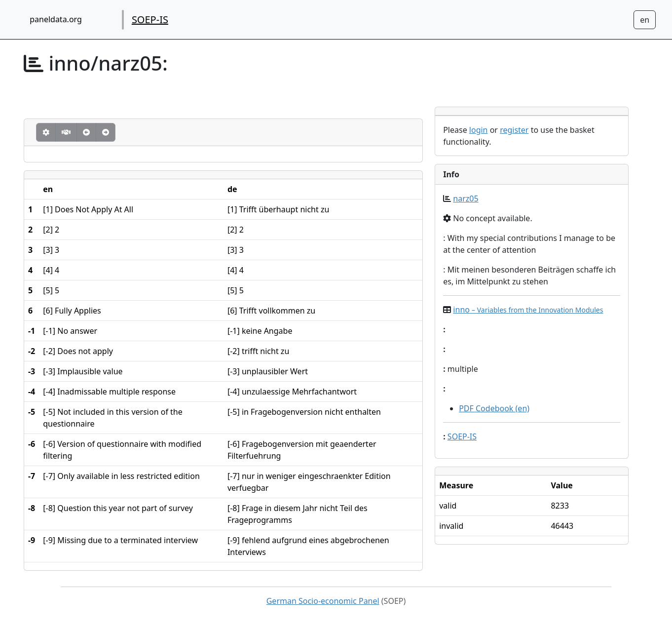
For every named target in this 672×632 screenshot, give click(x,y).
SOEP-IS (150, 20)
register (514, 130)
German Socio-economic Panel (323, 601)
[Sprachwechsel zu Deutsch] (645, 20)
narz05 (466, 198)
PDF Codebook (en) (494, 408)
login (479, 130)
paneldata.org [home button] (56, 19)
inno (528, 310)
